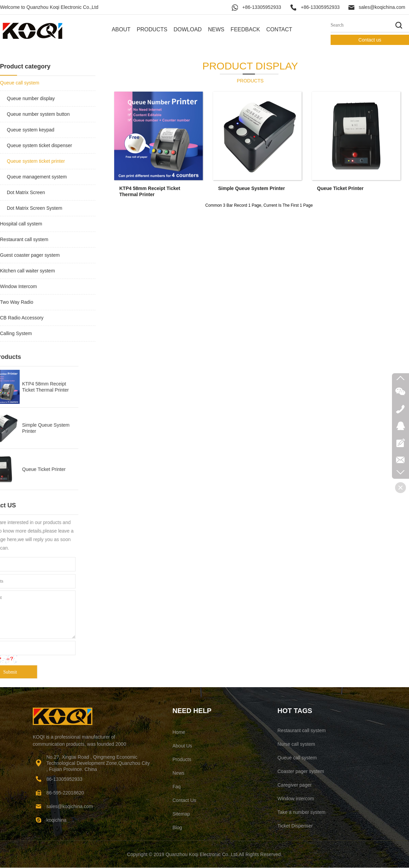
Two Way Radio (17, 302)
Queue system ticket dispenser (39, 145)
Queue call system (20, 83)
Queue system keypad (31, 130)
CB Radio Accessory (22, 318)
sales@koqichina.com (382, 7)
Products (152, 29)
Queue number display (31, 98)
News (216, 29)
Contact (279, 29)
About (121, 29)
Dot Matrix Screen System (35, 208)
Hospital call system (21, 224)
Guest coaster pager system (30, 255)
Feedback (245, 29)
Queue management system (37, 177)
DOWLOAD (188, 29)
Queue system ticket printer (36, 161)
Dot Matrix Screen (26, 192)
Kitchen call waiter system (27, 271)
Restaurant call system (24, 239)
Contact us (370, 40)
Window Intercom (18, 286)
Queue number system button (38, 114)
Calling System (16, 333)
